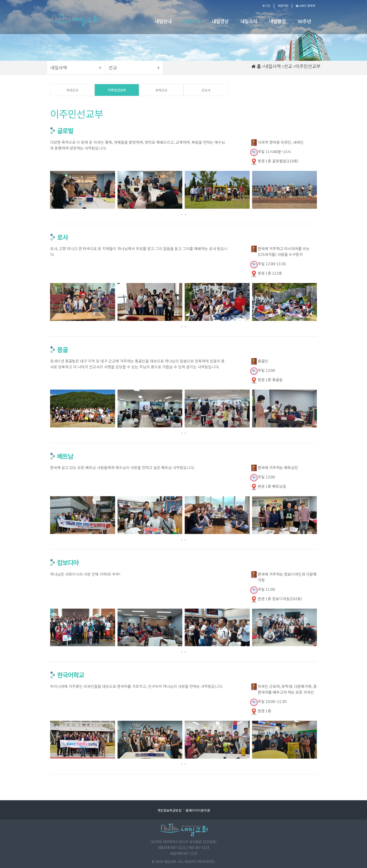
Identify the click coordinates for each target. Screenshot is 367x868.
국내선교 (72, 90)
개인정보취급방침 (169, 810)
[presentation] (182, 214)
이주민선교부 (308, 66)
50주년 (304, 21)
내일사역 (192, 21)
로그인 (266, 5)
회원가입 (283, 5)
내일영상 (220, 21)
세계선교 (161, 90)
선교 (288, 66)
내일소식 (249, 21)
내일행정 (277, 21)
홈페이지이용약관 (198, 810)
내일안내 (163, 21)
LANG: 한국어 (305, 5)
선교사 (206, 90)
